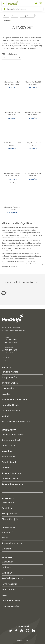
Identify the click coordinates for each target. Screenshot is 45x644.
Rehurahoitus (8, 589)
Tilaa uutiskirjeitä (10, 519)
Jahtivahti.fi (7, 532)
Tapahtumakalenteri (11, 410)
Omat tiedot (7, 508)
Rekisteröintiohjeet (11, 440)
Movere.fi (6, 549)
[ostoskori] (41, 3)
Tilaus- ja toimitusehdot (13, 434)
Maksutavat (7, 451)
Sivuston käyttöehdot (12, 473)
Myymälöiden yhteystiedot (15, 399)
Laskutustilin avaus (11, 600)
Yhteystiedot (8, 388)
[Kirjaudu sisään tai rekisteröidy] (36, 3)
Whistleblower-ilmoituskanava (17, 421)
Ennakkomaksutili (10, 606)
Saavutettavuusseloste (12, 484)
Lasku (4, 595)
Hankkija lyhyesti (10, 372)
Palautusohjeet (9, 456)
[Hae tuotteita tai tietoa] (22, 9)
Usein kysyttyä (9, 503)
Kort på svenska (9, 377)
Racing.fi (6, 538)
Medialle (6, 416)
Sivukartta (7, 468)
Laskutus (6, 394)
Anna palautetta (9, 514)
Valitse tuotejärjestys (9, 54)
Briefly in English (10, 383)
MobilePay (7, 573)
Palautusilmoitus (10, 462)
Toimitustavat (8, 445)
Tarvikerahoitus (9, 584)
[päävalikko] (4, 3)
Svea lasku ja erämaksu (13, 578)
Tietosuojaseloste (10, 479)
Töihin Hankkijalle (10, 405)
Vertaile (12, 183)
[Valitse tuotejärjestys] (11, 58)
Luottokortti (7, 567)
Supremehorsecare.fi (12, 543)
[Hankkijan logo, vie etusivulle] (14, 3)
